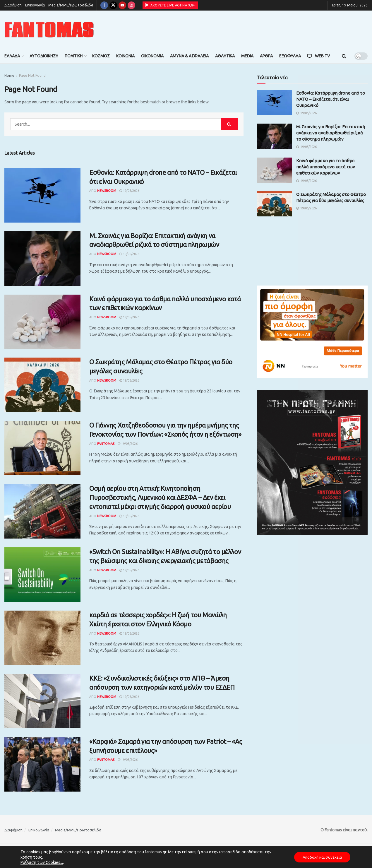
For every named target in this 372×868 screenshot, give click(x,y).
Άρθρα (266, 56)
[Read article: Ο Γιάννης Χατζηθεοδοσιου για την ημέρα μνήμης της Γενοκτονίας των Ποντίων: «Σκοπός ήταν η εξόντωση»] (42, 448)
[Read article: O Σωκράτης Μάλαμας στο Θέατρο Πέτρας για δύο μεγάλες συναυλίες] (42, 385)
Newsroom (107, 191)
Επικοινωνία (35, 5)
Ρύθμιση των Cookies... (42, 862)
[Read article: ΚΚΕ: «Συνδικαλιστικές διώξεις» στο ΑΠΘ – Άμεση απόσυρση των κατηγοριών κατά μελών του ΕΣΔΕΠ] (42, 701)
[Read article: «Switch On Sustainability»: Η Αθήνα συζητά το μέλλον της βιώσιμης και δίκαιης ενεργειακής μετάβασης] (42, 575)
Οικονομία (152, 56)
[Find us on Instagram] (131, 5)
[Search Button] (344, 56)
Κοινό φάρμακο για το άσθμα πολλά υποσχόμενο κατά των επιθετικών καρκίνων (326, 167)
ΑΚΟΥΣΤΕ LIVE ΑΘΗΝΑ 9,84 (170, 5)
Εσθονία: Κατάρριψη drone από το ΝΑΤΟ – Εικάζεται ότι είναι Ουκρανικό (331, 99)
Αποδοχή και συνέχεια (321, 857)
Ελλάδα (12, 56)
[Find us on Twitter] (113, 5)
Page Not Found (32, 75)
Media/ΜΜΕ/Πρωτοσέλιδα (71, 5)
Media (247, 56)
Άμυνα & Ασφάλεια (189, 56)
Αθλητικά (225, 56)
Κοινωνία (125, 56)
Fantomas (106, 444)
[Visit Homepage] (49, 30)
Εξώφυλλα (290, 56)
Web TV (319, 56)
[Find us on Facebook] (104, 5)
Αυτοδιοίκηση (44, 56)
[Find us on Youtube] (122, 5)
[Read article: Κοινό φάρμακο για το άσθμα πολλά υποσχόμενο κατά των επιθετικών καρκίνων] (42, 322)
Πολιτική (74, 56)
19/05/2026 (129, 191)
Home (9, 75)
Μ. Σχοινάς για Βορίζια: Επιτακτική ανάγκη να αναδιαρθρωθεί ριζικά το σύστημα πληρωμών (331, 133)
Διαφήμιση (13, 5)
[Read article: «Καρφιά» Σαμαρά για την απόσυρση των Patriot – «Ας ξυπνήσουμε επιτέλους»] (42, 764)
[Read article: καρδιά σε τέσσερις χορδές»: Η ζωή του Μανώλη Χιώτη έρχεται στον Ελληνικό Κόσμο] (42, 638)
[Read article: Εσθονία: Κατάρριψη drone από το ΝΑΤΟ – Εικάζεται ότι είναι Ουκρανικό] (42, 195)
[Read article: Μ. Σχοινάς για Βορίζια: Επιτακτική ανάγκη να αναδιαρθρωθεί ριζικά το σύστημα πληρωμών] (42, 259)
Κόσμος (101, 56)
